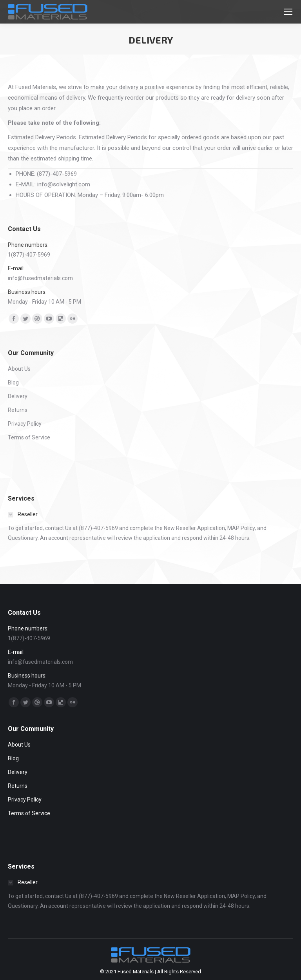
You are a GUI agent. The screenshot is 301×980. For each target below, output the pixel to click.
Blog (13, 383)
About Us (19, 369)
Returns (18, 410)
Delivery (18, 396)
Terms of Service (29, 437)
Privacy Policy (25, 424)
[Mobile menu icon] (288, 12)
